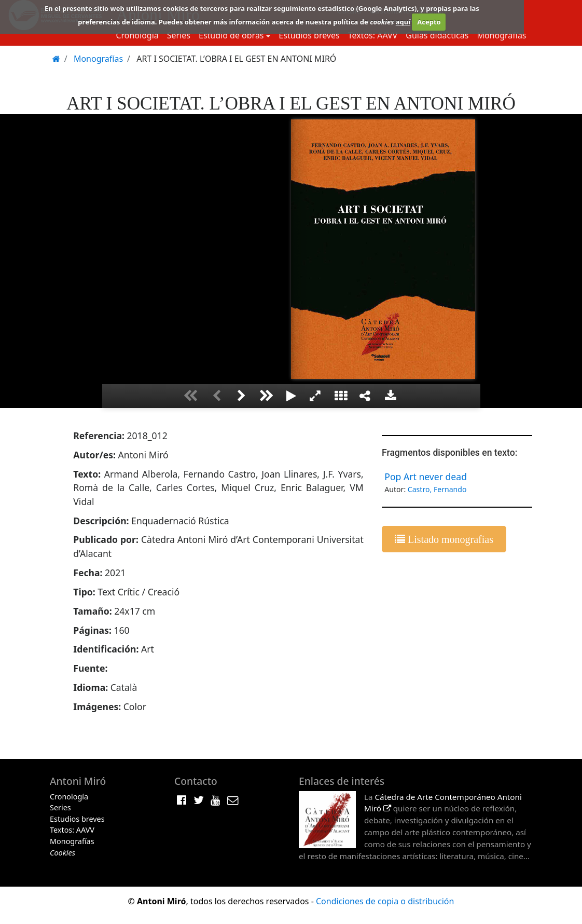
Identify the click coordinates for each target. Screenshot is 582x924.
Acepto (429, 22)
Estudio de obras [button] (231, 35)
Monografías (501, 35)
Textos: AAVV (373, 35)
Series (179, 35)
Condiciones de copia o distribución (385, 901)
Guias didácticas (437, 35)
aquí (403, 22)
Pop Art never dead (426, 477)
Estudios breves (309, 35)
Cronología (137, 35)
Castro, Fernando (437, 489)
